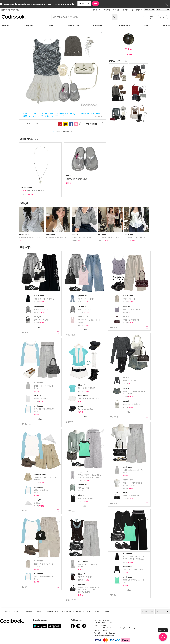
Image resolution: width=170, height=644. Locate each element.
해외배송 (78, 612)
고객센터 (97, 612)
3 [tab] (89, 244)
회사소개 (107, 612)
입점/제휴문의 (67, 612)
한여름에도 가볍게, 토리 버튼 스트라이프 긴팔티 (35, 237)
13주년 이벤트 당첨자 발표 (10, 10)
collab (88, 612)
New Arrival (73, 25)
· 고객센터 (126, 10)
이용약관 (39, 612)
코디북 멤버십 (27, 612)
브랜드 (16, 612)
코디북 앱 (139, 10)
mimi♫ (129, 49)
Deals (51, 25)
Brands (5, 25)
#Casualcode (27, 113)
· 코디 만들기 (96, 10)
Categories (28, 25)
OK (96, 3)
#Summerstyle (70, 113)
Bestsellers (98, 25)
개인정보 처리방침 (52, 612)
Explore (166, 25)
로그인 (55, 132)
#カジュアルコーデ (56, 116)
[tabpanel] (32, 224)
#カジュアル (43, 116)
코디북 (14, 17)
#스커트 (52, 113)
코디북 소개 (6, 612)
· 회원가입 (106, 10)
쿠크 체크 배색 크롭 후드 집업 (82, 237)
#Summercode (83, 113)
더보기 (40, 328)
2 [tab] (85, 244)
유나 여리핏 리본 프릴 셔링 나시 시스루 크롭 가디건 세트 (143, 237)
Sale (146, 25)
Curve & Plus (124, 25)
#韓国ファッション (30, 116)
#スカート (45, 113)
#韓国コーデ (95, 113)
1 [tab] (81, 244)
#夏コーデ (59, 113)
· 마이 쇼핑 (116, 10)
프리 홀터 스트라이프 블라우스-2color (58, 237)
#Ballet (37, 113)
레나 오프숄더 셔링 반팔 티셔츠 (109, 237)
